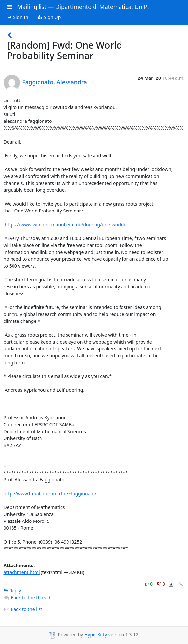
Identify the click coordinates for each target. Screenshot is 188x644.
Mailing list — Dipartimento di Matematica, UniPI (83, 7)
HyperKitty (96, 635)
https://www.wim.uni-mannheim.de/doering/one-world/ (65, 224)
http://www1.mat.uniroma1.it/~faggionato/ (50, 493)
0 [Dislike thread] (161, 584)
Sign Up (49, 17)
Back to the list (23, 609)
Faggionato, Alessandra (55, 82)
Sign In (18, 17)
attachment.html (22, 572)
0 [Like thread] (149, 584)
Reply (13, 591)
